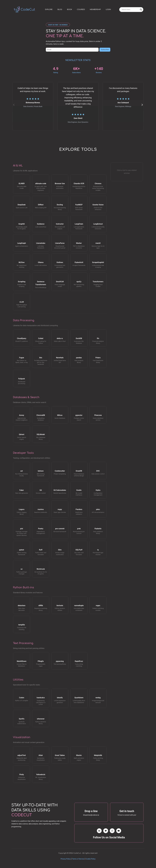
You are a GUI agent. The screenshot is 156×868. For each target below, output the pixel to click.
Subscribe (105, 50)
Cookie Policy (91, 859)
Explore (49, 10)
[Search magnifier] (141, 10)
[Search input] (130, 10)
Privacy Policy (66, 859)
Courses (81, 10)
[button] (58, 25)
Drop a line (91, 811)
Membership (95, 10)
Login (108, 10)
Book (69, 10)
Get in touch (127, 811)
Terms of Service (78, 859)
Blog (60, 10)
